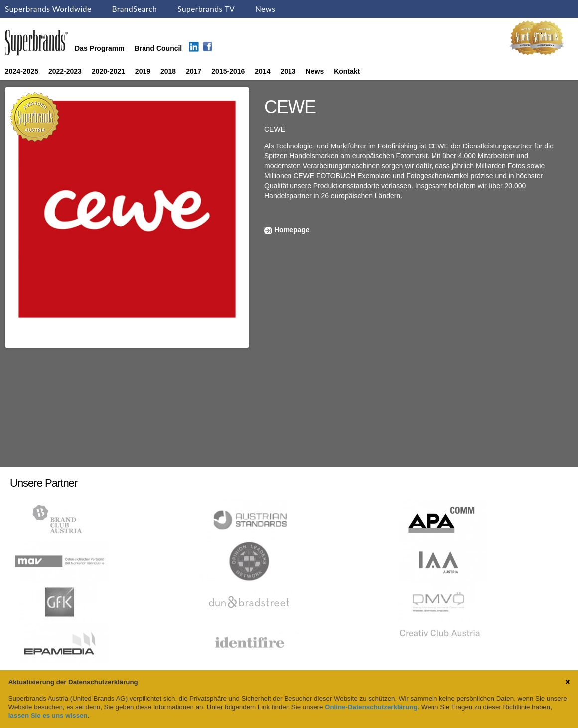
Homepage (292, 230)
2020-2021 (108, 71)
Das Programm (100, 48)
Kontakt (347, 71)
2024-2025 (22, 71)
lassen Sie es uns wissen (48, 715)
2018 (168, 71)
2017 (194, 71)
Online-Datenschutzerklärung (371, 707)
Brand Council (158, 48)
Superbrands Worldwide (48, 9)
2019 (143, 71)
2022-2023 (65, 71)
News (265, 9)
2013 (288, 71)
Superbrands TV (206, 9)
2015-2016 (228, 71)
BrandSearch (134, 9)
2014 (262, 71)
